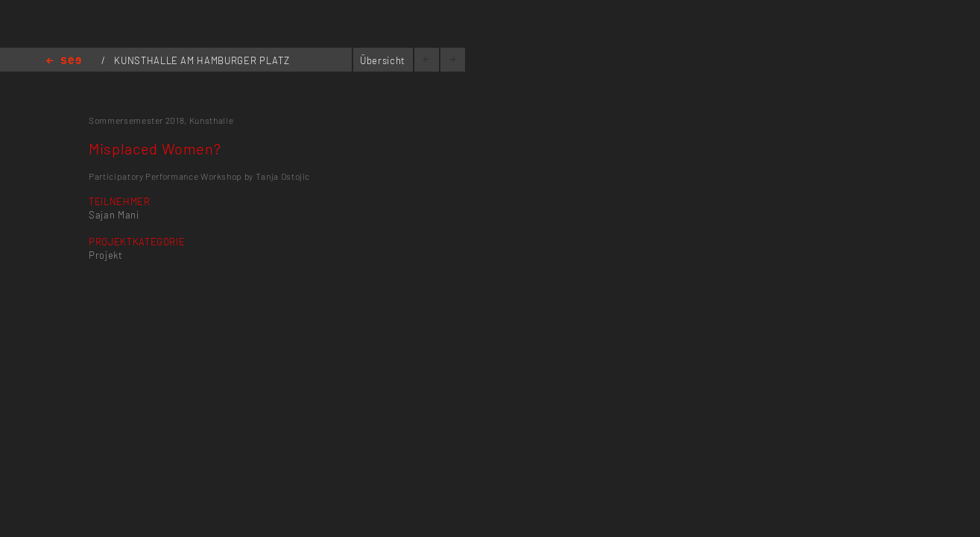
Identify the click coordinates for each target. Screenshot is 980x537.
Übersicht (383, 60)
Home (64, 62)
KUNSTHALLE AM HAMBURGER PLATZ (202, 60)
